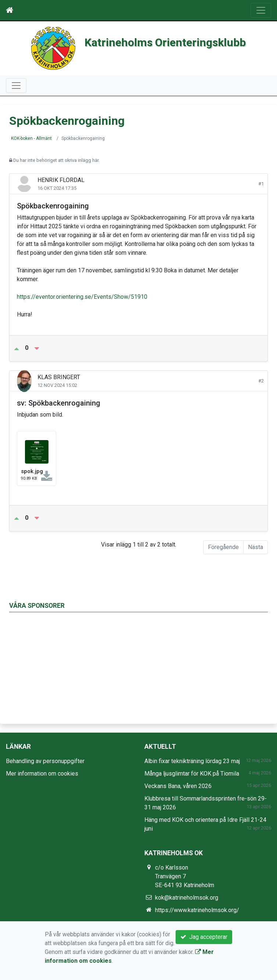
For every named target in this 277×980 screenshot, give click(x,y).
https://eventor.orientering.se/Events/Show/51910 (82, 297)
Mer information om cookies (42, 774)
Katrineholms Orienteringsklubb (165, 42)
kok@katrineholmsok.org (187, 898)
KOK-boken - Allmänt (31, 138)
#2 (261, 381)
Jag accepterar (204, 937)
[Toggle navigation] (261, 10)
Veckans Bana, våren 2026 (178, 786)
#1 (261, 184)
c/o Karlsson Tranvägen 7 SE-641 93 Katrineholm (185, 876)
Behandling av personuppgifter (45, 761)
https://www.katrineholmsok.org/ (197, 910)
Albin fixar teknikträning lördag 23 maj (192, 761)
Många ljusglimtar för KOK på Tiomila (192, 774)
